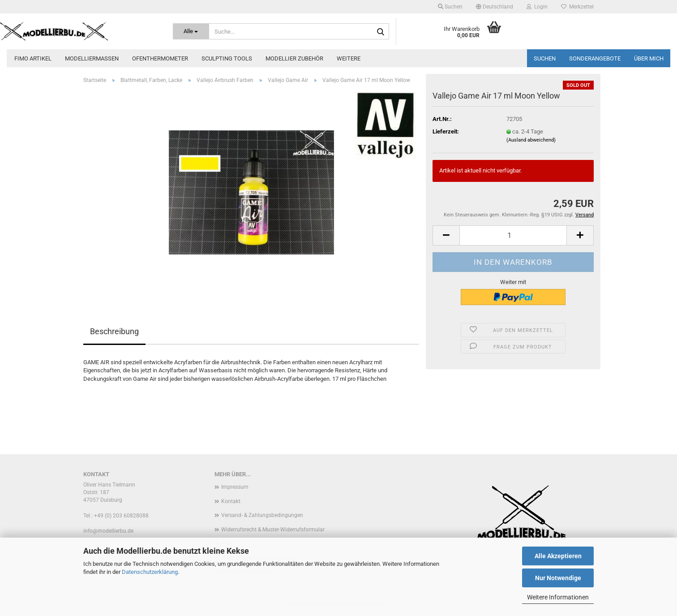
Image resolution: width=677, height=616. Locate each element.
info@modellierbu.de (108, 531)
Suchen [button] (450, 7)
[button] (495, 7)
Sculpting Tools (227, 58)
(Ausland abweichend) (531, 140)
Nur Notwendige (558, 578)
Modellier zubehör (294, 58)
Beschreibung (114, 331)
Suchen (545, 58)
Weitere (349, 58)
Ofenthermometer (160, 58)
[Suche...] (191, 31)
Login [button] (537, 7)
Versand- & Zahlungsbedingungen (262, 515)
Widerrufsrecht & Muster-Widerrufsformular (273, 530)
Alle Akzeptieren (558, 556)
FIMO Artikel (33, 58)
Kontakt (231, 501)
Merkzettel (577, 7)
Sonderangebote (595, 58)
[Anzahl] (513, 235)
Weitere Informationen (558, 597)
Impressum (235, 487)
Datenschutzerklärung (150, 572)
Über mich (649, 58)
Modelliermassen (92, 58)
